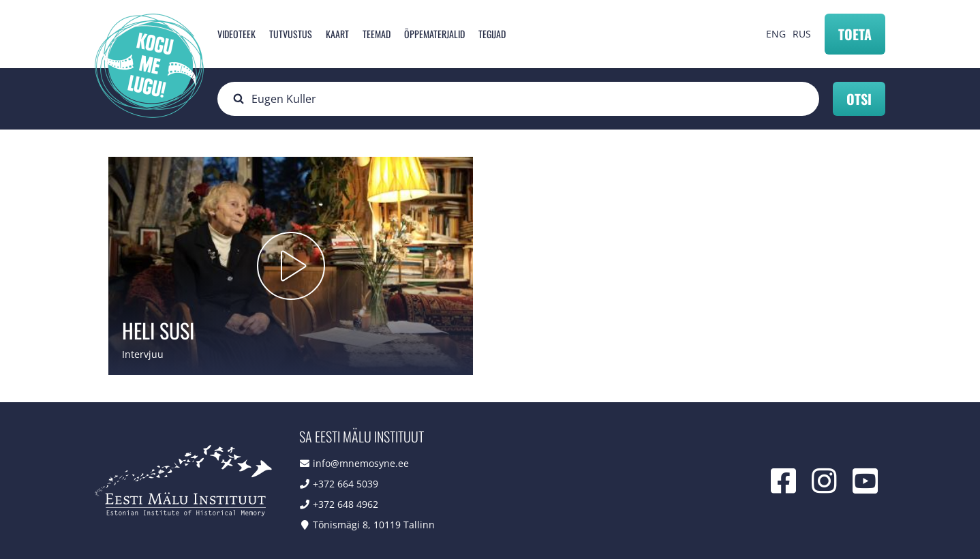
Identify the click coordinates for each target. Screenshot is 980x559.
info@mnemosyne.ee (361, 463)
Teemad (377, 34)
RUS (802, 34)
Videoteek (236, 34)
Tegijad (492, 34)
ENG (776, 34)
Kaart (337, 34)
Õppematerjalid (434, 34)
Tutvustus (291, 34)
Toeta (855, 34)
